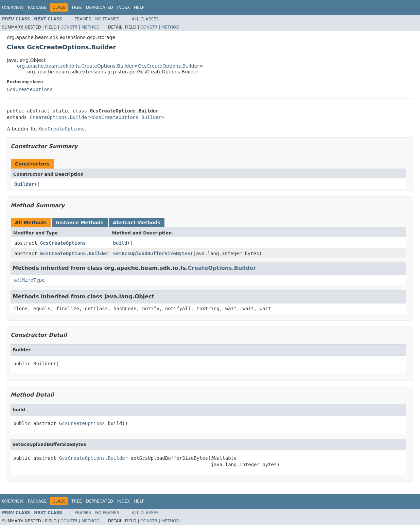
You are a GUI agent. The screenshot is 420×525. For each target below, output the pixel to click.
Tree (77, 7)
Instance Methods (80, 223)
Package (37, 7)
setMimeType (29, 280)
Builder (24, 184)
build (120, 243)
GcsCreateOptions (30, 89)
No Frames (107, 19)
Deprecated (100, 7)
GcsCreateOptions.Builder (169, 66)
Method (91, 27)
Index (124, 7)
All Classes (145, 19)
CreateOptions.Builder (60, 117)
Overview (13, 7)
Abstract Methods (137, 223)
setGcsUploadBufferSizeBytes (152, 253)
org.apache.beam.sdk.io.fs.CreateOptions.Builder (75, 66)
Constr (69, 27)
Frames (83, 19)
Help (139, 7)
